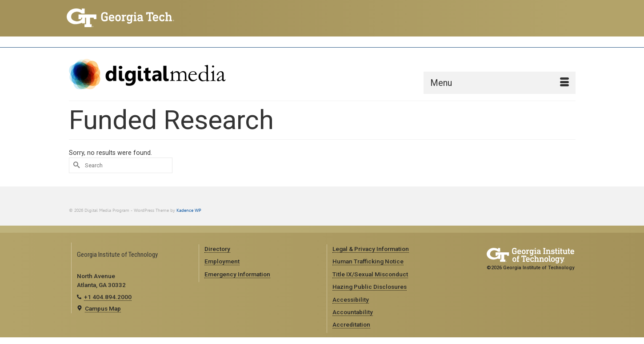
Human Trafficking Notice (368, 261)
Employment (222, 261)
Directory (217, 249)
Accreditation (351, 324)
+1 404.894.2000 (108, 297)
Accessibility (351, 299)
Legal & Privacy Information (371, 249)
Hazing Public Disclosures (370, 287)
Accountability (353, 312)
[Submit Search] (76, 165)
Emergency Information (237, 274)
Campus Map (103, 308)
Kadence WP (189, 210)
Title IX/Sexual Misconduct (370, 274)
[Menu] (500, 83)
